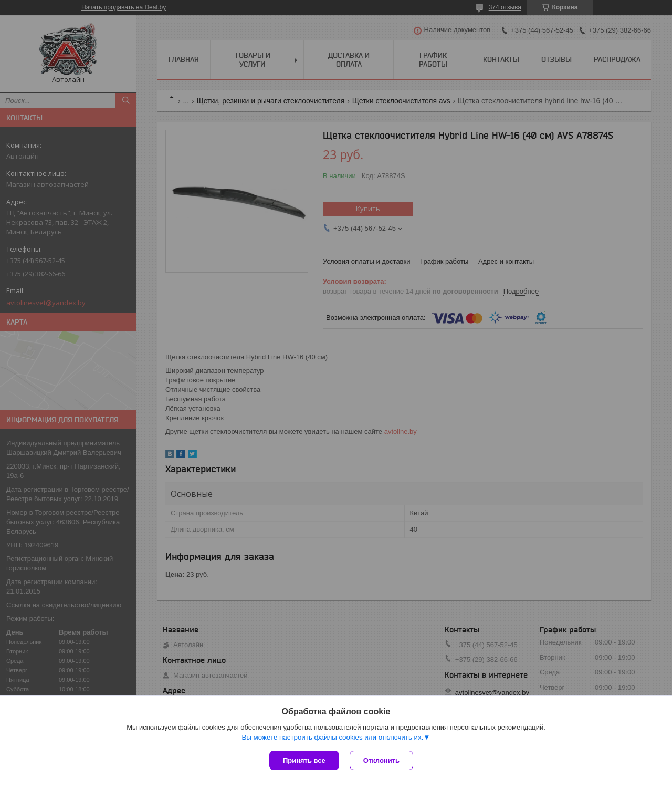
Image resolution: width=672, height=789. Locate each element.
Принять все (304, 760)
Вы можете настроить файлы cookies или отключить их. (332, 737)
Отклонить (381, 760)
